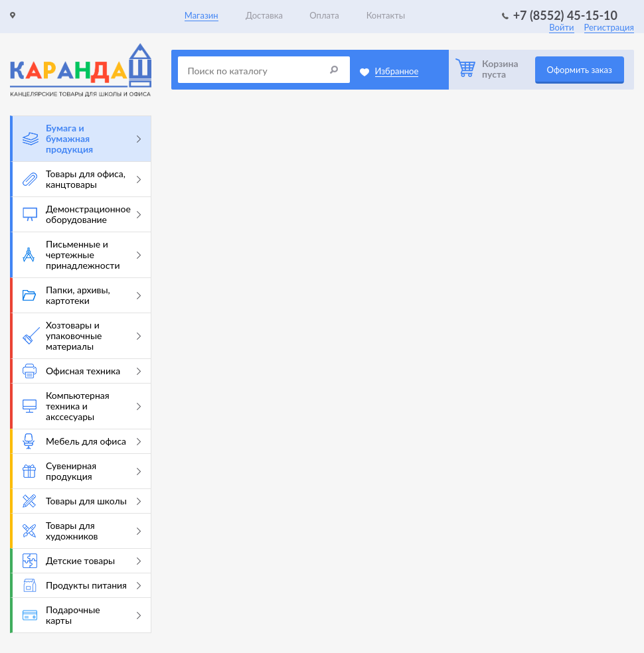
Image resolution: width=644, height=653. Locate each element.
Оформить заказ (580, 70)
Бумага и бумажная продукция (82, 138)
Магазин (201, 15)
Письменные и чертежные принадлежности (82, 254)
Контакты (386, 15)
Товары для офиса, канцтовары (82, 179)
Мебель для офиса (82, 441)
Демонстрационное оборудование (82, 214)
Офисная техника (82, 371)
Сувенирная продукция (82, 471)
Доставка (264, 15)
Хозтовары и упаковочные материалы (82, 335)
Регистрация (609, 27)
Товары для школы (82, 501)
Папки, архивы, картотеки (82, 295)
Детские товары (82, 561)
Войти (561, 27)
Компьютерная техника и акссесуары (82, 406)
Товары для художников (82, 531)
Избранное (397, 71)
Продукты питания (82, 585)
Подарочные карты (82, 615)
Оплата (324, 15)
